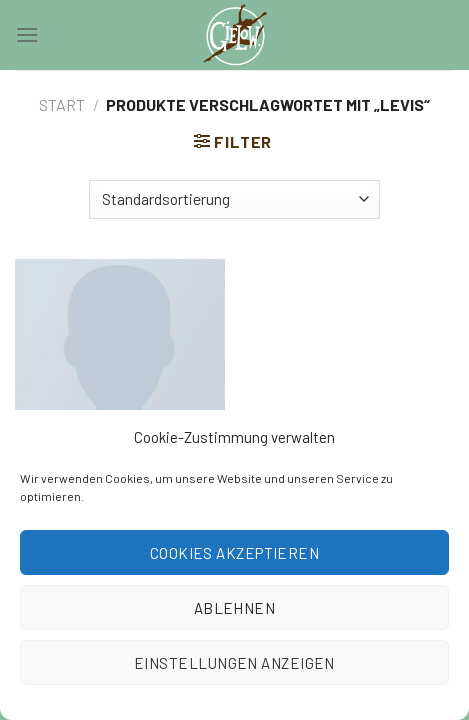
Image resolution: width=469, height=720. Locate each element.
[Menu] (27, 34)
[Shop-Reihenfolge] (234, 199)
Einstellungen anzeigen (234, 663)
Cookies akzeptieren (235, 553)
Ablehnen (235, 608)
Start (62, 104)
